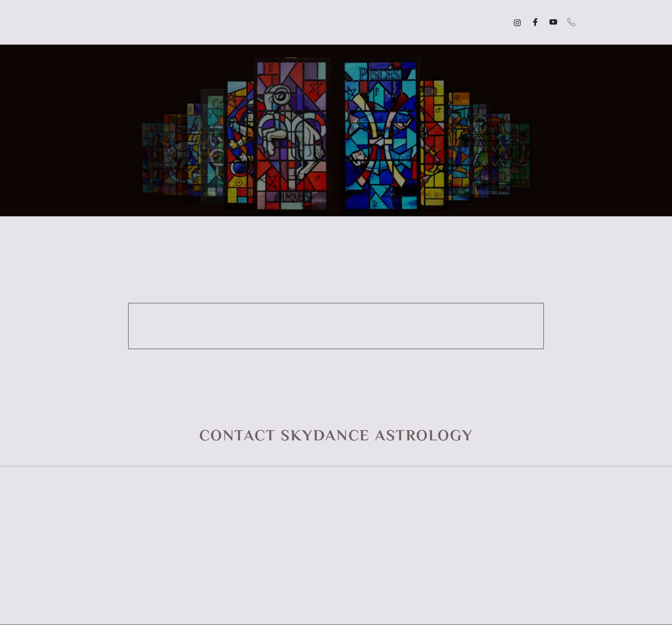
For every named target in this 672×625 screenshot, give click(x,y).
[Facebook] (535, 23)
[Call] (571, 23)
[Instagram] (517, 23)
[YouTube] (553, 23)
